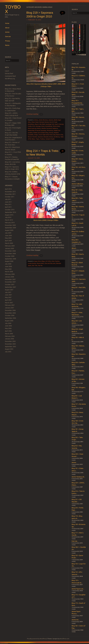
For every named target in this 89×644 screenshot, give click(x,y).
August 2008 (9, 261)
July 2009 (8, 233)
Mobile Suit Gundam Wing (41, 133)
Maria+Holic (56, 126)
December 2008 (10, 251)
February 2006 (10, 336)
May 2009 (8, 238)
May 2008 (8, 269)
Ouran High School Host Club (47, 135)
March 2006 (9, 334)
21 (62, 13)
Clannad (41, 122)
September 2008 (10, 259)
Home (7, 23)
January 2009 (9, 248)
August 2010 (9, 215)
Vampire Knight (50, 139)
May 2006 (8, 328)
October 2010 (10, 210)
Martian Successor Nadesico (50, 128)
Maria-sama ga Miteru (34, 128)
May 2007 (8, 297)
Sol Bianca (57, 137)
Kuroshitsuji (49, 126)
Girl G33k (48, 261)
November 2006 (10, 313)
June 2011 (8, 202)
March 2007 (9, 303)
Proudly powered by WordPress (37, 639)
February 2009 (10, 246)
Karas (43, 126)
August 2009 (9, 230)
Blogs (43, 261)
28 (62, 151)
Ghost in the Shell (40, 124)
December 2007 (10, 279)
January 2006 (9, 339)
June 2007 (8, 295)
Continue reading (35, 114)
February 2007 (10, 305)
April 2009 (8, 241)
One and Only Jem (50, 263)
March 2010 (9, 220)
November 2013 (10, 192)
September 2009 (10, 228)
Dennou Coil (48, 122)
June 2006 (8, 326)
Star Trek (35, 265)
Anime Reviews (43, 120)
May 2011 (8, 204)
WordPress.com (65, 639)
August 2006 (9, 321)
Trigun (37, 139)
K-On (34, 126)
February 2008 (10, 274)
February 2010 (10, 223)
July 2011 (8, 199)
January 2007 (9, 308)
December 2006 (10, 310)
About (7, 28)
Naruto (51, 133)
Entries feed (9, 73)
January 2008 (9, 277)
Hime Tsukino (55, 261)
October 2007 (10, 285)
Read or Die (59, 135)
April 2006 (8, 331)
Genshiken (31, 124)
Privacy (8, 41)
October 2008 (10, 256)
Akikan (36, 120)
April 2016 (8, 189)
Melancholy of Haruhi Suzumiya (37, 130)
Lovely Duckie (32, 263)
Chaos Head (35, 122)
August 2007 (9, 290)
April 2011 (8, 207)
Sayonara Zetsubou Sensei (45, 137)
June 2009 (8, 236)
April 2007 (8, 300)
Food (55, 122)
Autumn (51, 120)
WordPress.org (10, 79)
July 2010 (8, 217)
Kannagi (38, 126)
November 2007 (10, 282)
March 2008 (9, 272)
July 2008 (8, 264)
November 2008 (10, 254)
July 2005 (8, 352)
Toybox (13, 9)
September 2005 (10, 347)
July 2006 (8, 323)
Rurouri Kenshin (32, 137)
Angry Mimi (37, 261)
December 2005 (10, 341)
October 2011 (10, 197)
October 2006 (10, 315)
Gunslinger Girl (50, 124)
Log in (7, 71)
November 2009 (10, 225)
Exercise (8, 36)
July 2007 (8, 292)
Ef (53, 122)
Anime (7, 32)
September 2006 (10, 318)
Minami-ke (50, 130)
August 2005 (9, 349)
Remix (7, 45)
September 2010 (10, 212)
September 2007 (10, 287)
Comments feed (10, 76)
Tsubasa (42, 139)
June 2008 (8, 266)
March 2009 (9, 243)
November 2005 (10, 344)
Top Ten (40, 265)
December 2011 (10, 194)
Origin (36, 135)
